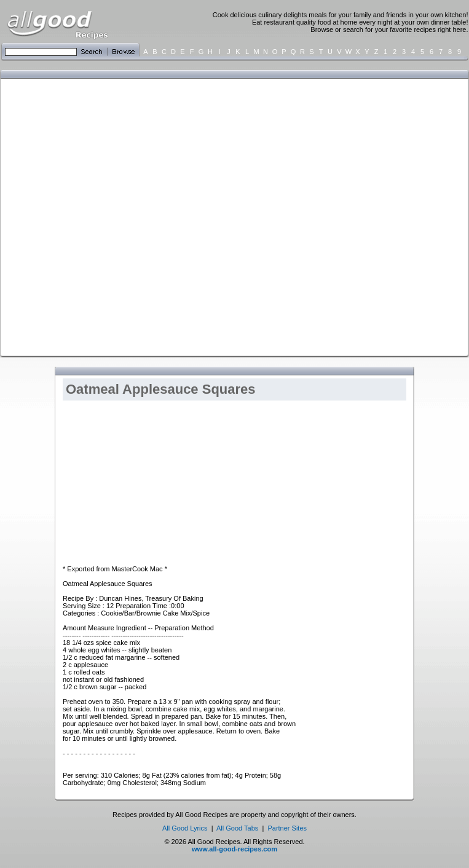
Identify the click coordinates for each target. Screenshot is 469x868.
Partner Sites (287, 828)
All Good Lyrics (185, 828)
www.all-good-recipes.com (234, 849)
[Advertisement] (132, 216)
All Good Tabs (237, 828)
